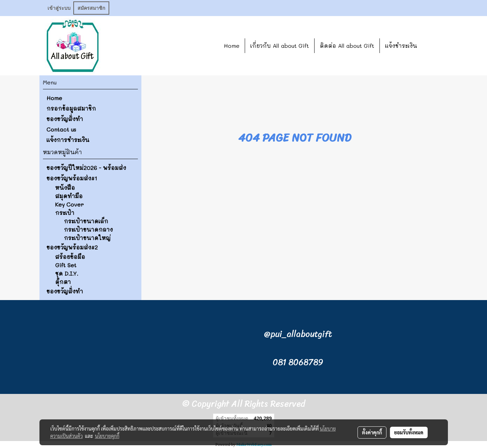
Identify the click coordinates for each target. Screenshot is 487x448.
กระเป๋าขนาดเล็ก (86, 221)
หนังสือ (65, 188)
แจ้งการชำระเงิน (68, 140)
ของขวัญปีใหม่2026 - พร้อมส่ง (86, 168)
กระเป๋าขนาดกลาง (88, 229)
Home (232, 46)
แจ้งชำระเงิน (401, 46)
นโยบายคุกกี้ (107, 436)
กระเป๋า (65, 213)
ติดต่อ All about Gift (347, 46)
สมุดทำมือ (69, 196)
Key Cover (69, 204)
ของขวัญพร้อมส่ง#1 (72, 178)
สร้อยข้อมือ (70, 257)
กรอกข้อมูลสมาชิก (71, 108)
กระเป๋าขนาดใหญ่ (87, 238)
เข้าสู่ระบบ (59, 8)
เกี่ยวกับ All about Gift (280, 46)
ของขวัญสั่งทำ (65, 119)
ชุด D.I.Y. (67, 273)
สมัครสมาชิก (91, 8)
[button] (433, 46)
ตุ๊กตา (63, 282)
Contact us (61, 129)
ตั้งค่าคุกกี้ (372, 432)
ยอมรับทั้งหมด (409, 432)
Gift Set (66, 265)
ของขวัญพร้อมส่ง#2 (72, 247)
